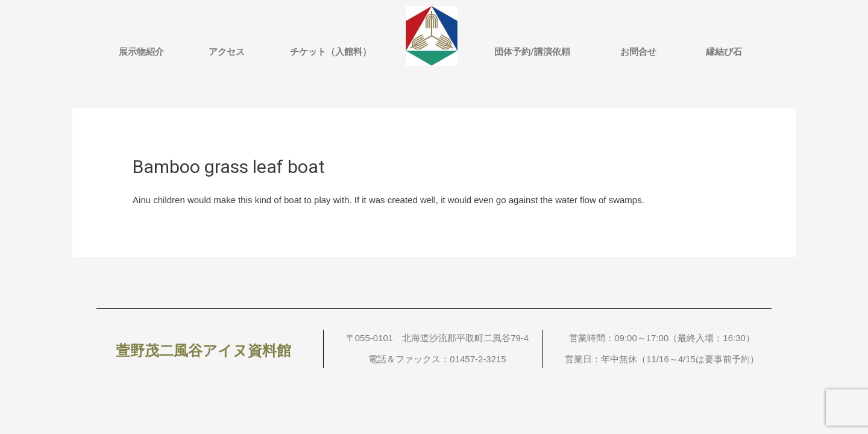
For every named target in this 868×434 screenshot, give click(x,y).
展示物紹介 (141, 52)
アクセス (227, 52)
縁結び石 (724, 52)
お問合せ (638, 52)
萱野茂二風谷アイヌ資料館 (203, 351)
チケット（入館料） (331, 52)
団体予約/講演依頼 (532, 52)
